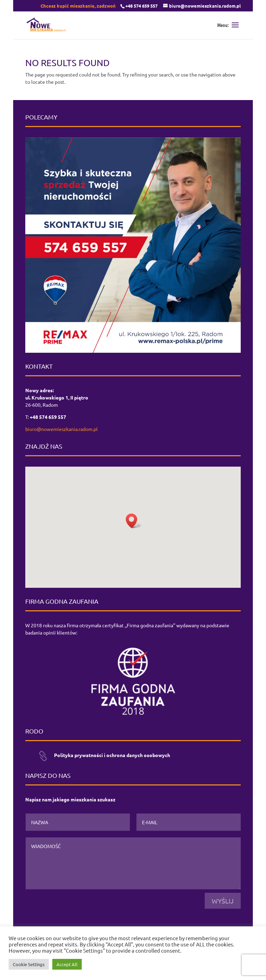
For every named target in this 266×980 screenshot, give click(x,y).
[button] (134, 521)
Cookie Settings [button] (29, 964)
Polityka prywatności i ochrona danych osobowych (112, 755)
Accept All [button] (67, 964)
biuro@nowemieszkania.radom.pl (61, 429)
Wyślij (223, 901)
